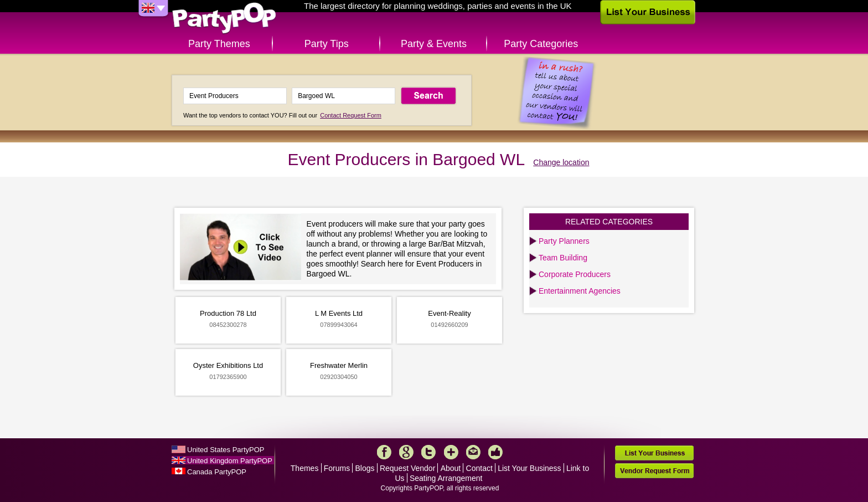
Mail (473, 452)
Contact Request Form (351, 115)
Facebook (384, 452)
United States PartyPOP (226, 450)
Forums (337, 468)
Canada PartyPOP (217, 472)
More (451, 452)
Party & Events (434, 44)
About (451, 468)
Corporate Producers (575, 274)
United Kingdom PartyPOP (230, 461)
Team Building (563, 258)
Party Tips (327, 44)
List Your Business (529, 468)
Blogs (365, 468)
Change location (561, 162)
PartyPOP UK (224, 19)
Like (495, 452)
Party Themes (219, 44)
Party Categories (541, 44)
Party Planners (564, 241)
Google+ (406, 452)
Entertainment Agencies (580, 291)
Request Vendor (407, 468)
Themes (305, 468)
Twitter (428, 452)
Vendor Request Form (654, 471)
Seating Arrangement (446, 478)
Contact (479, 468)
